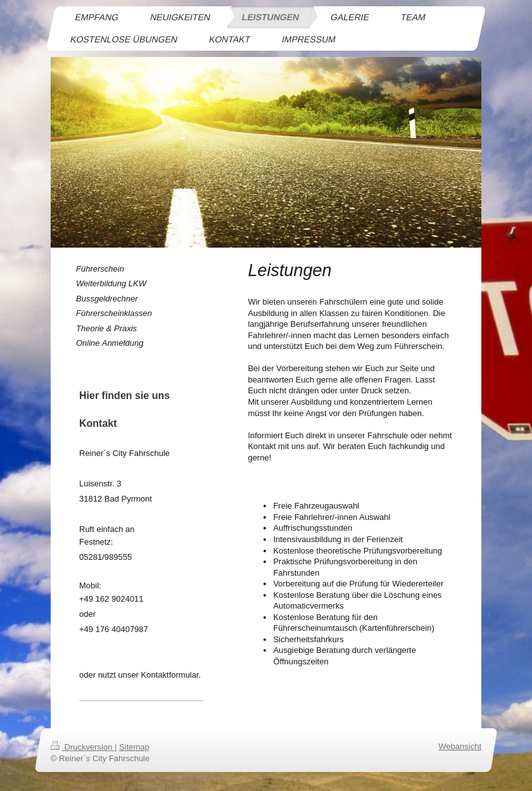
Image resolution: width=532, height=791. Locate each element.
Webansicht (460, 746)
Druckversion (83, 747)
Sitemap (134, 747)
